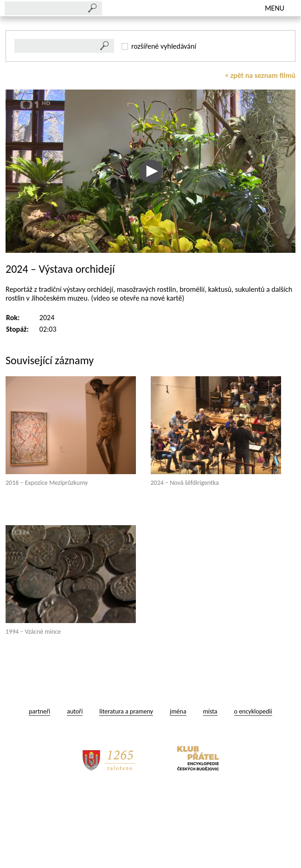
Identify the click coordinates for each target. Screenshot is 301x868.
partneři (39, 787)
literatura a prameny (126, 787)
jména (178, 787)
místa (210, 787)
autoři (75, 787)
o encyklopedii (253, 787)
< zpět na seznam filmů (260, 151)
